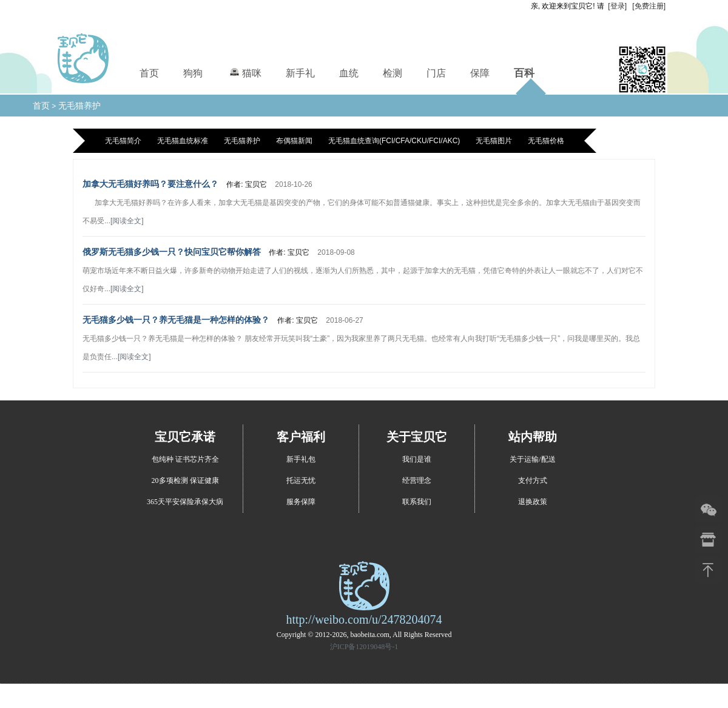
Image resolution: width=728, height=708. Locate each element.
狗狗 (193, 73)
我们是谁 (417, 459)
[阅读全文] (127, 221)
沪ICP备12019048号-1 (364, 647)
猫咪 (244, 71)
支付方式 (533, 480)
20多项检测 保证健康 (185, 480)
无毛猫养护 (79, 106)
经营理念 (417, 480)
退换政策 (533, 502)
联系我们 (417, 502)
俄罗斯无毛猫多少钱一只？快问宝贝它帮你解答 (172, 252)
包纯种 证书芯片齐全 (185, 459)
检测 (393, 73)
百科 (524, 73)
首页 (149, 73)
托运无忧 (301, 480)
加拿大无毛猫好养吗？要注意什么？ (150, 184)
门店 (436, 73)
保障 (480, 73)
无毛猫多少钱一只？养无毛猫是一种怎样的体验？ (176, 320)
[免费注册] (649, 6)
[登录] (617, 6)
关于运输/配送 (532, 459)
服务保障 (301, 502)
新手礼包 (301, 459)
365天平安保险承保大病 (185, 502)
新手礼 (300, 73)
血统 (349, 73)
